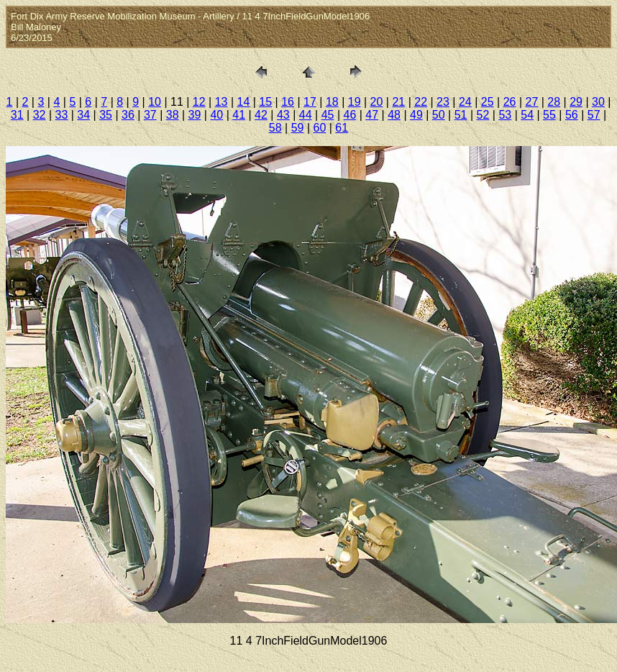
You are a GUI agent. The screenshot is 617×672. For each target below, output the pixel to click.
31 (17, 115)
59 (298, 128)
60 (320, 128)
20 (377, 102)
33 (62, 115)
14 (244, 102)
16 (288, 102)
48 (394, 115)
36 (128, 115)
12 (199, 102)
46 (349, 115)
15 (265, 102)
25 (488, 102)
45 (328, 115)
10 (155, 102)
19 (355, 102)
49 (416, 115)
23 (443, 102)
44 (306, 115)
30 (598, 102)
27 (531, 102)
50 (439, 115)
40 (216, 115)
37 (150, 115)
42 (261, 115)
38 (173, 115)
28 (554, 102)
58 (275, 128)
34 (83, 115)
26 (510, 102)
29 (576, 102)
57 (594, 115)
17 (310, 102)
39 (195, 115)
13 (221, 102)
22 (421, 102)
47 (372, 115)
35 (106, 115)
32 (40, 115)
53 (505, 115)
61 (342, 128)
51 (461, 115)
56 (572, 115)
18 (332, 102)
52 (483, 115)
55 (549, 115)
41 (239, 115)
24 (465, 102)
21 (398, 102)
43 (283, 115)
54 (527, 115)
